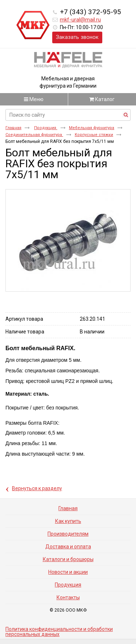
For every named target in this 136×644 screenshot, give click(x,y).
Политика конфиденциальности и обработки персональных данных (59, 632)
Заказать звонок (77, 37)
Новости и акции (68, 572)
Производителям (68, 534)
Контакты (68, 597)
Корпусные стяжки (94, 135)
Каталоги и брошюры (68, 559)
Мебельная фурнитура (92, 128)
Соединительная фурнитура (34, 135)
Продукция (46, 128)
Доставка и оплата (68, 547)
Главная (13, 128)
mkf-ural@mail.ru (80, 20)
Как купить (68, 521)
